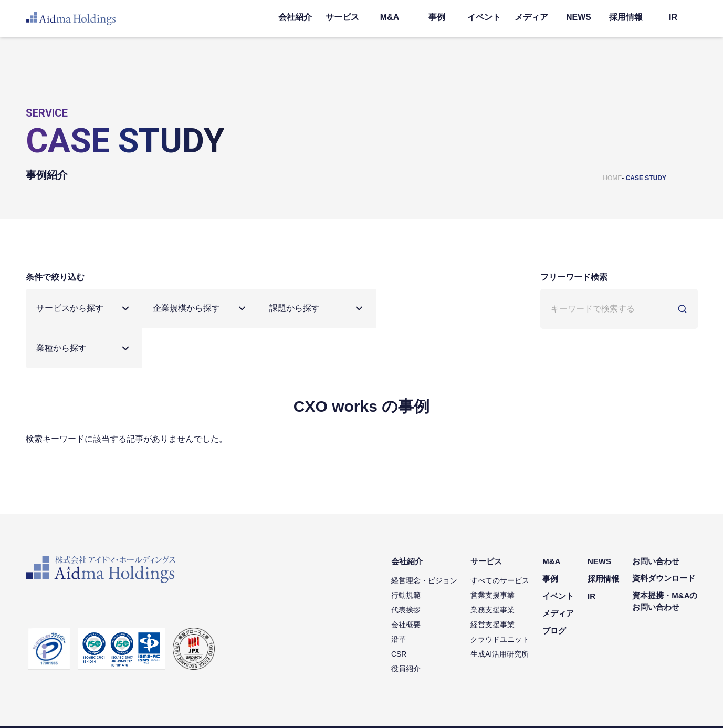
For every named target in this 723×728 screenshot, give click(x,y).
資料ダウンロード (664, 539)
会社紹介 (295, 17)
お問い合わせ (656, 522)
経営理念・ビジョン (425, 540)
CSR (400, 614)
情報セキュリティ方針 (117, 707)
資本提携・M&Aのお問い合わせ (665, 562)
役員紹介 (406, 629)
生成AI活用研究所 (500, 614)
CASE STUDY (646, 178)
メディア (531, 17)
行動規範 (406, 555)
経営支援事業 (493, 585)
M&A (390, 17)
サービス (342, 17)
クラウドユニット (500, 599)
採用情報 (626, 17)
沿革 (399, 599)
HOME (612, 178)
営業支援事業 (493, 555)
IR (673, 17)
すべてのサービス (500, 540)
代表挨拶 (406, 570)
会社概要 (406, 585)
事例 (437, 17)
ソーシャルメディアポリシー (199, 707)
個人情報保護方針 (51, 707)
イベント (484, 17)
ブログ (555, 590)
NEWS (579, 17)
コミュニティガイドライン (287, 707)
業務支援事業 (493, 570)
